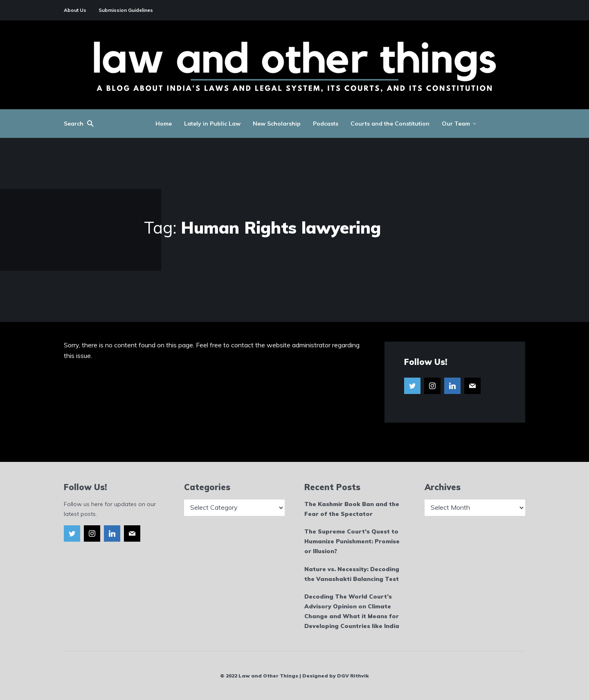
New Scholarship (277, 124)
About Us (75, 10)
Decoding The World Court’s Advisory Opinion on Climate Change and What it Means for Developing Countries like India (352, 611)
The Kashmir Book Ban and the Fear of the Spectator (352, 509)
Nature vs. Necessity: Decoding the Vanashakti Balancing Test (352, 574)
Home (164, 124)
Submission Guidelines (126, 10)
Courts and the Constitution (390, 124)
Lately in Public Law (212, 124)
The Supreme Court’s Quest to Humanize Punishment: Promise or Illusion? (352, 541)
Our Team (456, 124)
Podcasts (326, 124)
